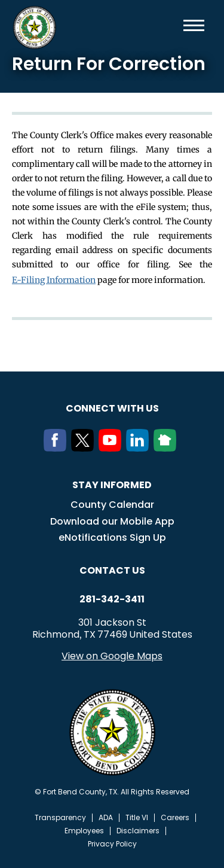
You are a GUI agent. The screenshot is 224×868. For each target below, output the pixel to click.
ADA (106, 818)
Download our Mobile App (112, 521)
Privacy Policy (112, 844)
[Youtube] (112, 448)
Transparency (60, 818)
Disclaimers (138, 831)
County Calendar (112, 505)
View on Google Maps (112, 656)
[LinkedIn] (140, 448)
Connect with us (112, 408)
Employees (84, 831)
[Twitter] (85, 448)
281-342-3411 (112, 599)
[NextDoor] (167, 448)
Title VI (137, 818)
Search (174, 25)
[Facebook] (57, 448)
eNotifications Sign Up (112, 537)
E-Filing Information (54, 280)
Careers (175, 818)
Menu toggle (194, 25)
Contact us (112, 570)
